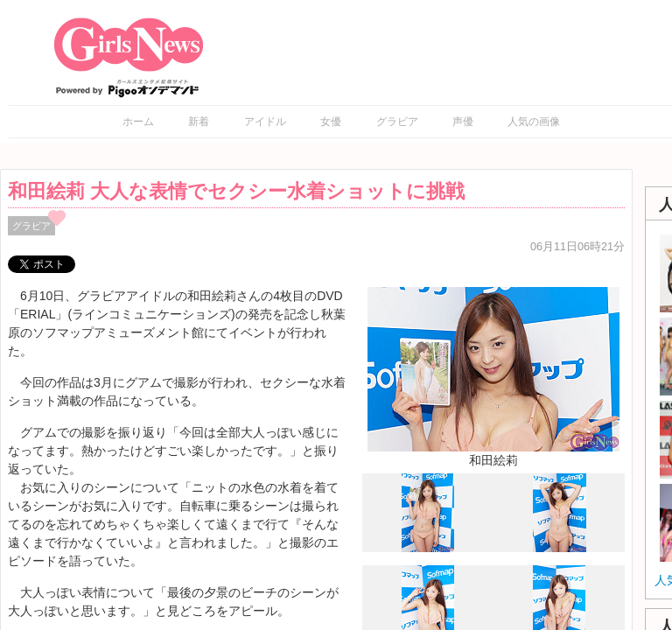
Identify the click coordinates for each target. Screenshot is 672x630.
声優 (463, 122)
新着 (199, 122)
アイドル (265, 122)
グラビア (397, 122)
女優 (331, 122)
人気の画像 (534, 122)
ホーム (138, 122)
